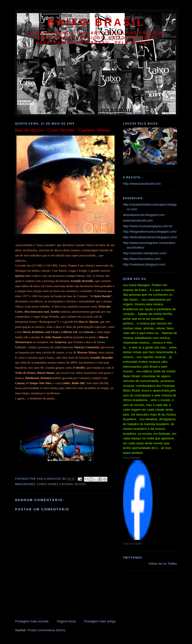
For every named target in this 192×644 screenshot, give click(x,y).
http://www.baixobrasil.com (142, 184)
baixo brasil (96, 22)
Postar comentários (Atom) (46, 630)
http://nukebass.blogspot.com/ (144, 264)
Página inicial (66, 621)
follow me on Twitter (163, 564)
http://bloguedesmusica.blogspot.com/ (150, 231)
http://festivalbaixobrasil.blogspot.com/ (150, 237)
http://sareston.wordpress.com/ (145, 253)
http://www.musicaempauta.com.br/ (148, 226)
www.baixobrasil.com (138, 220)
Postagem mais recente (32, 621)
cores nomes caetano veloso (62, 484)
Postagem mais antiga (100, 621)
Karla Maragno (132, 458)
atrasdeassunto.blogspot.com (144, 215)
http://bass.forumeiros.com (142, 259)
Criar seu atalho (133, 544)
